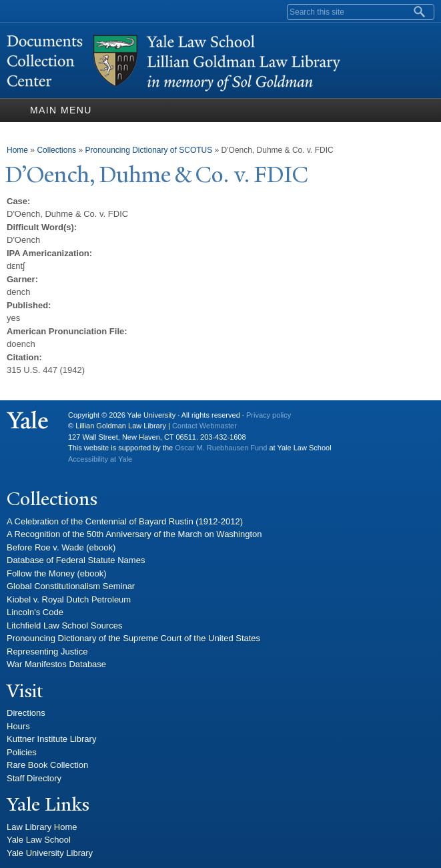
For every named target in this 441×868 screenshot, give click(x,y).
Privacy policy (269, 415)
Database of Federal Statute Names (76, 560)
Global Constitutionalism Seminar (71, 586)
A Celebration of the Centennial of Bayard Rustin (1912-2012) (125, 521)
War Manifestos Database (56, 664)
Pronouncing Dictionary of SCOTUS (148, 150)
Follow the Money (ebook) (57, 573)
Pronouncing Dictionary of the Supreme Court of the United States (133, 638)
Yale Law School (39, 840)
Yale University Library (50, 853)
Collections (56, 150)
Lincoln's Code (35, 612)
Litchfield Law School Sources (64, 625)
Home (17, 150)
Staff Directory (34, 778)
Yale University (27, 420)
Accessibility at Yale (100, 459)
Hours (18, 726)
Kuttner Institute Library (51, 739)
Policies (22, 752)
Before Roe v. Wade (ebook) (61, 547)
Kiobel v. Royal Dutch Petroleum (69, 599)
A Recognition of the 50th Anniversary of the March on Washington (134, 534)
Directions (26, 713)
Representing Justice (47, 652)
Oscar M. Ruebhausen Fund (221, 448)
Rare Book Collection (47, 765)
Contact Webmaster (204, 426)
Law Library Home (42, 827)
